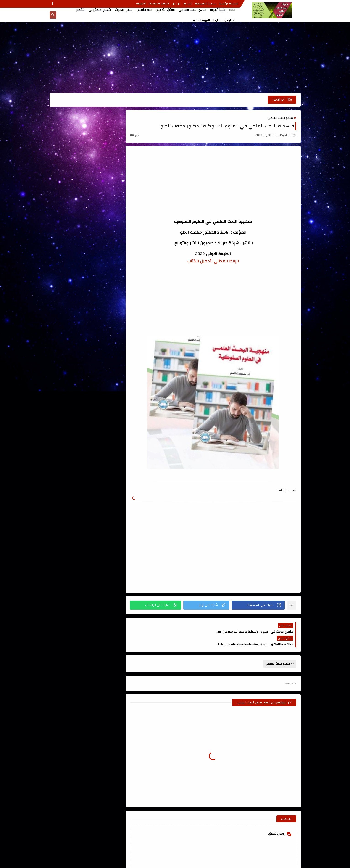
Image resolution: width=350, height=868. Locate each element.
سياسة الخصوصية (206, 4)
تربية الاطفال (103, 273)
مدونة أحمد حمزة (99, 378)
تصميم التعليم (69, 273)
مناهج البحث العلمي (193, 10)
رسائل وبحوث (124, 10)
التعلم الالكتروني (100, 10)
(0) (135, 135)
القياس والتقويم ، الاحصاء (103, 257)
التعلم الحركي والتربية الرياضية (69, 201)
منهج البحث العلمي (280, 118)
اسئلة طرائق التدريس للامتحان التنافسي (69, 136)
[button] (258, 605)
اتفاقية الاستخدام (159, 4)
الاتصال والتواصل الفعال (103, 169)
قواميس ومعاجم (103, 298)
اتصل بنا (188, 4)
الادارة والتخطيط (224, 20)
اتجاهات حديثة (103, 130)
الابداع (70, 154)
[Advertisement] (175, 58)
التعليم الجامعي (103, 216)
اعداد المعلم (103, 154)
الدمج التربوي (103, 242)
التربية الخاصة (201, 20)
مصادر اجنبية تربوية (223, 10)
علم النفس (145, 10)
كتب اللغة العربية (70, 298)
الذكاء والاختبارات (69, 242)
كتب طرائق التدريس (69, 311)
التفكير (81, 10)
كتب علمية (103, 324)
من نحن (176, 4)
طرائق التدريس (166, 10)
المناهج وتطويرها (69, 254)
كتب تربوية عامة (103, 311)
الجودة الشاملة (70, 229)
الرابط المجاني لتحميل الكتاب (213, 261)
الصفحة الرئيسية (229, 4)
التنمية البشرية (103, 229)
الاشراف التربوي (103, 185)
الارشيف (141, 4)
